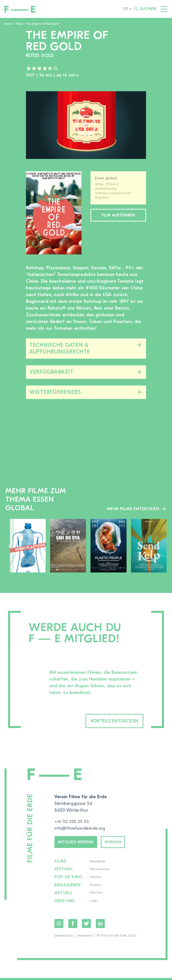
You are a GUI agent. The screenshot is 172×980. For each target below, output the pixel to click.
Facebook (73, 926)
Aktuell (64, 895)
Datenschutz (64, 938)
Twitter (86, 926)
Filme (19, 24)
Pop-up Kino (69, 880)
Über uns (65, 903)
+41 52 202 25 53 (72, 822)
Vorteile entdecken (108, 721)
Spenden (120, 844)
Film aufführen (118, 216)
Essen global (106, 178)
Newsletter (98, 864)
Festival (64, 872)
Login (94, 903)
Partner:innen (100, 872)
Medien (96, 887)
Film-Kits (96, 895)
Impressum (85, 938)
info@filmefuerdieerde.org (81, 829)
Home (8, 24)
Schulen (96, 880)
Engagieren (68, 887)
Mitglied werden (78, 844)
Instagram (59, 926)
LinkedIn (100, 926)
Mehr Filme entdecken (132, 509)
